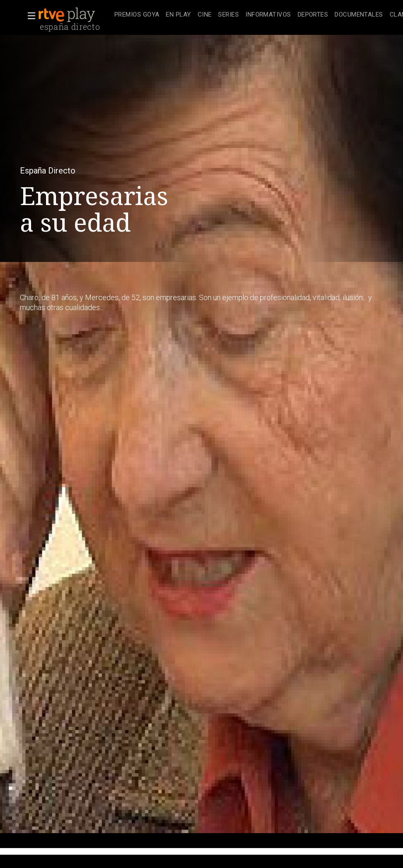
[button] (29, 16)
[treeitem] (137, 15)
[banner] (75, 15)
